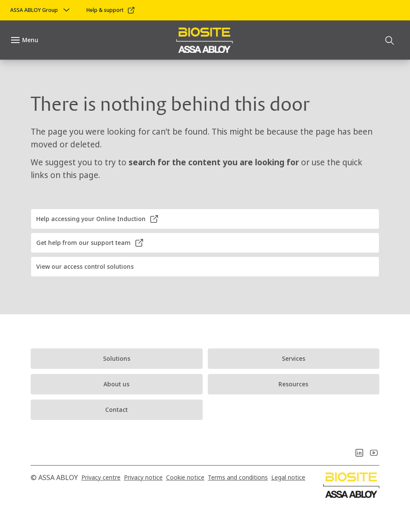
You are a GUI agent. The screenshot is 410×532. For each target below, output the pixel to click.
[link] (111, 10)
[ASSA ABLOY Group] (41, 10)
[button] (205, 219)
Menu (30, 40)
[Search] (390, 40)
